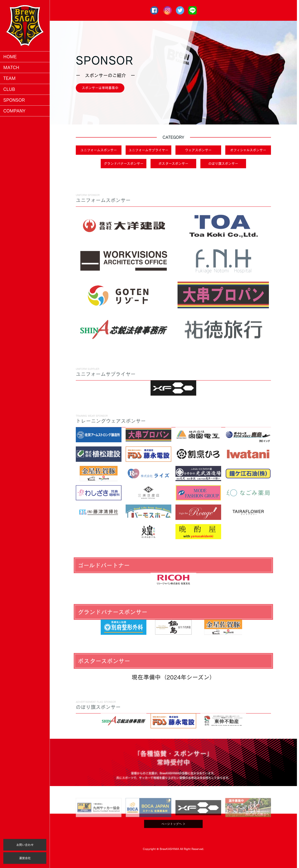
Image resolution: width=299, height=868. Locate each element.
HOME (10, 57)
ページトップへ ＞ (173, 834)
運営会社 (25, 858)
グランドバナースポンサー (124, 163)
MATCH (11, 67)
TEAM (9, 78)
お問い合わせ (25, 845)
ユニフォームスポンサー (99, 150)
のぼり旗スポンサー (223, 163)
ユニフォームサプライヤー (148, 150)
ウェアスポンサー (198, 150)
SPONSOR (14, 100)
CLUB (9, 89)
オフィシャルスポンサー (248, 150)
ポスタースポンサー (173, 163)
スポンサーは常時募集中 (100, 88)
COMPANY (14, 111)
